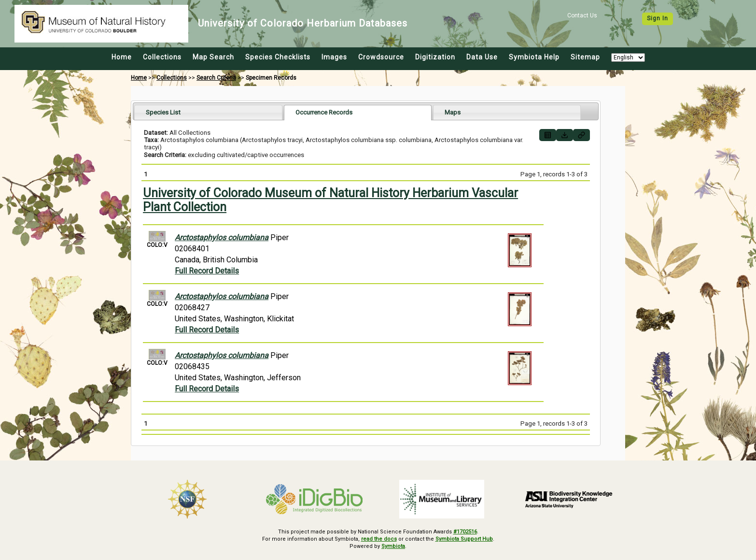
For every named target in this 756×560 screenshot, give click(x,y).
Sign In (658, 18)
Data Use (482, 57)
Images (334, 57)
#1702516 (465, 532)
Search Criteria (216, 78)
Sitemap (585, 57)
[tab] (208, 112)
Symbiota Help (534, 57)
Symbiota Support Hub (464, 539)
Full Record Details (207, 271)
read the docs (379, 539)
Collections (162, 57)
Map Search (213, 57)
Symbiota (393, 546)
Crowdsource (381, 57)
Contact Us (582, 15)
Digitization (435, 57)
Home (122, 57)
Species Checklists (278, 57)
